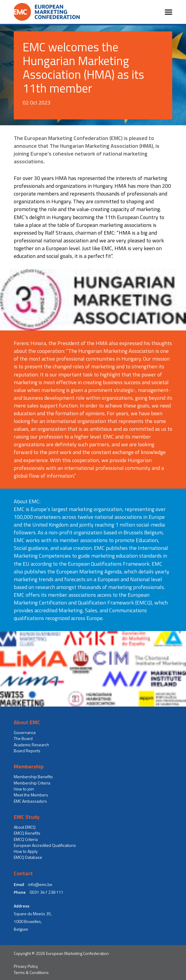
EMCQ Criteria (26, 839)
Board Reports (27, 751)
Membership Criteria (32, 783)
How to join (24, 789)
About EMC (27, 722)
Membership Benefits (33, 777)
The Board (23, 739)
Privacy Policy (26, 966)
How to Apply (26, 851)
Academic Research (31, 745)
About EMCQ (25, 827)
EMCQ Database (28, 857)
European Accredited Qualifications (45, 845)
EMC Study (27, 817)
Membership (29, 767)
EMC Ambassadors (30, 801)
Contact (23, 873)
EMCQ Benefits (27, 833)
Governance (25, 733)
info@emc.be (40, 884)
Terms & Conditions (31, 973)
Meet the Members (31, 795)
